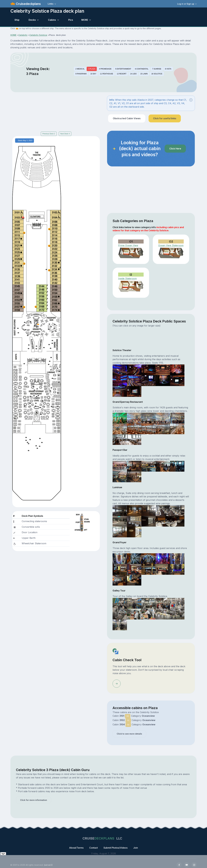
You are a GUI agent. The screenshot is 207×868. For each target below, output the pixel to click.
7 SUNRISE (157, 69)
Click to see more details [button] (129, 734)
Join (136, 848)
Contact (94, 848)
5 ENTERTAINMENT (123, 69)
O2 (128, 716)
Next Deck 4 (65, 134)
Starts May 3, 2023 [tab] (25, 141)
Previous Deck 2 (49, 134)
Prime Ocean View (128, 245)
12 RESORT (122, 74)
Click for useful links (165, 118)
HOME (13, 35)
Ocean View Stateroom (171, 245)
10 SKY (93, 74)
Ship (17, 20)
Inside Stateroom (127, 278)
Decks (32, 20)
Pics (71, 20)
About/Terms (76, 848)
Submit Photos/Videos (116, 848)
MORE (85, 20)
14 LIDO (133, 74)
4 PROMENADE (105, 69)
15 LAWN (144, 74)
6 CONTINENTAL (142, 69)
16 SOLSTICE (157, 74)
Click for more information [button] (34, 800)
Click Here (175, 149)
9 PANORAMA (81, 74)
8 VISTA (168, 69)
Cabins (52, 20)
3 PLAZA (92, 69)
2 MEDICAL (80, 69)
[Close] (191, 100)
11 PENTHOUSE (107, 74)
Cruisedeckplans (28, 4)
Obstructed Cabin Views (127, 118)
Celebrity (23, 35)
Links (51, 4)
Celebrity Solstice (38, 35)
